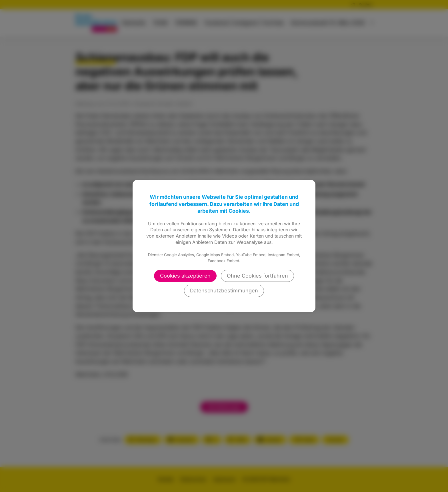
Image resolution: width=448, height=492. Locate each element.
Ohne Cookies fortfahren (257, 276)
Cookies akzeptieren (185, 276)
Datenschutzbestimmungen (224, 291)
